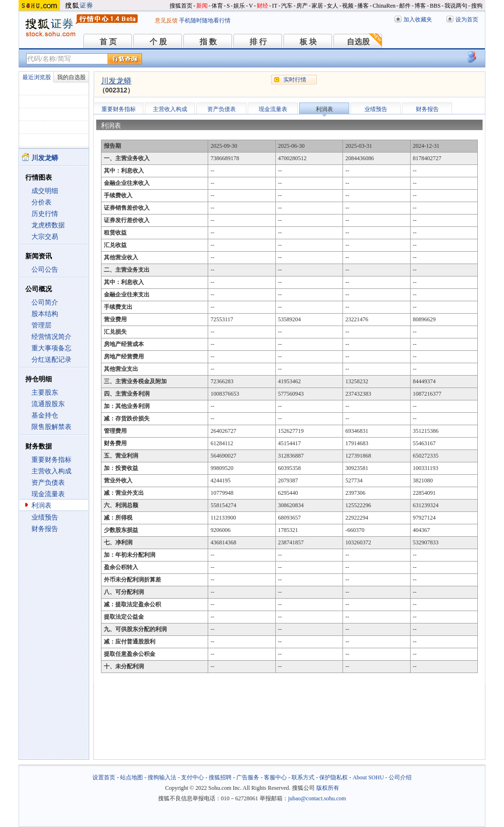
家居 (317, 6)
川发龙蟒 (116, 81)
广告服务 (248, 777)
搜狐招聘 (220, 777)
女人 (333, 6)
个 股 (158, 42)
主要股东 (45, 393)
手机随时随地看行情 (205, 20)
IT (275, 6)
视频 (348, 6)
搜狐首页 (181, 6)
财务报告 (45, 529)
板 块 (308, 42)
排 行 (258, 42)
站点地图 (131, 777)
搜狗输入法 (162, 777)
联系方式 (303, 777)
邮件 (405, 6)
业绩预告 (45, 517)
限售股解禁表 (51, 427)
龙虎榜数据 (48, 225)
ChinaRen (384, 6)
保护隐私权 (333, 777)
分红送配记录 (51, 360)
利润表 (41, 505)
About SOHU (368, 777)
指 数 (208, 42)
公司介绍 (400, 777)
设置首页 (104, 777)
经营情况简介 (51, 337)
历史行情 (45, 214)
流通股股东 (48, 404)
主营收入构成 (51, 471)
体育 (217, 6)
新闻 (202, 6)
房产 (302, 6)
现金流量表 (48, 494)
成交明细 (45, 191)
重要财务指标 (51, 460)
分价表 (41, 202)
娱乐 (239, 6)
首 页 (108, 42)
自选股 (358, 42)
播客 (363, 6)
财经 (262, 6)
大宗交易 (45, 237)
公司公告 (45, 270)
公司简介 (45, 302)
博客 (420, 6)
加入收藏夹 (418, 20)
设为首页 (467, 20)
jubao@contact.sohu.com (317, 798)
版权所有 (328, 788)
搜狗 (477, 6)
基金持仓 (45, 415)
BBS (435, 6)
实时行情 (295, 80)
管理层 (41, 325)
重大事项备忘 (51, 348)
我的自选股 (71, 77)
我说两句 (456, 6)
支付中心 (192, 777)
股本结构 (45, 314)
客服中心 (275, 777)
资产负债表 (48, 483)
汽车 (287, 6)
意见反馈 (166, 20)
